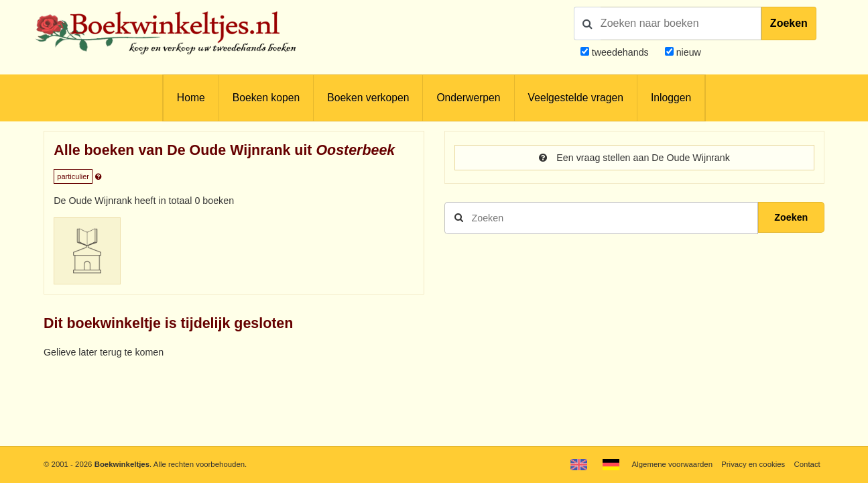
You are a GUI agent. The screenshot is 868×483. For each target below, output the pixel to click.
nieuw (687, 52)
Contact (807, 464)
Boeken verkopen (368, 98)
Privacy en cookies (753, 464)
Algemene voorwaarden (672, 464)
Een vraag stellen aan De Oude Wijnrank (634, 158)
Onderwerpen (468, 98)
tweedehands (620, 52)
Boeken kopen (266, 98)
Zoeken (789, 23)
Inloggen (671, 98)
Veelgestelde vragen (576, 98)
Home (191, 98)
